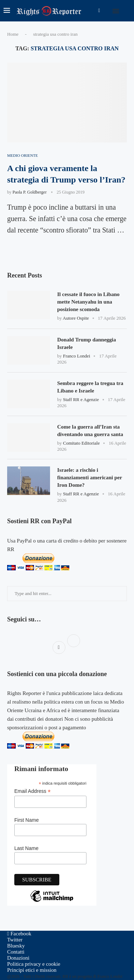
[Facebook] (99, 11)
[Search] (127, 11)
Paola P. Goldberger (29, 192)
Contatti (16, 952)
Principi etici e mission (32, 970)
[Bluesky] (16, 946)
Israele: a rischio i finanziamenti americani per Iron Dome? (90, 477)
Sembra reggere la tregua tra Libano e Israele (90, 387)
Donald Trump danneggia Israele (87, 343)
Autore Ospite (76, 318)
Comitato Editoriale (81, 443)
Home (13, 34)
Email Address (33, 791)
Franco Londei (76, 356)
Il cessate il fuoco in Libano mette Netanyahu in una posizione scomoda (88, 302)
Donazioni (18, 958)
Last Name (26, 848)
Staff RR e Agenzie (81, 399)
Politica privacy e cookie (34, 964)
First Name (26, 820)
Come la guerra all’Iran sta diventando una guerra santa (90, 431)
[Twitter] (15, 940)
